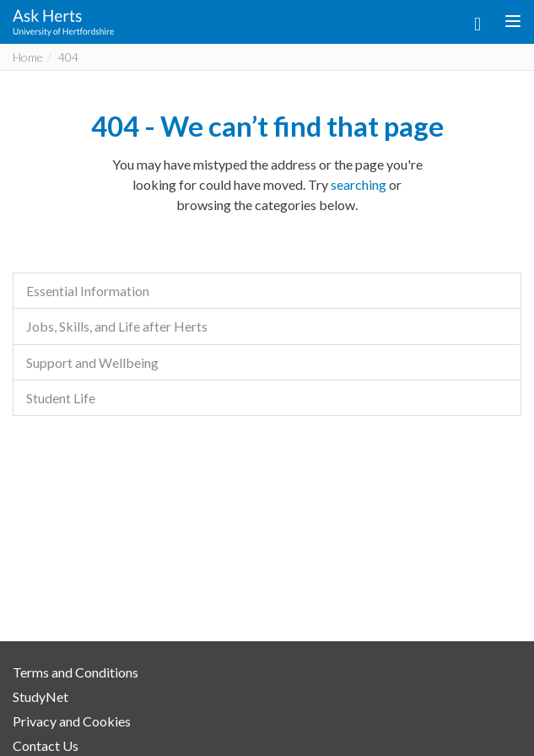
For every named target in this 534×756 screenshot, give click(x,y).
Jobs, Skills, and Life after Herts (117, 326)
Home (28, 57)
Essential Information (88, 291)
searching (359, 184)
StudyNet (40, 697)
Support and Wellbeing (92, 362)
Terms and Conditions (76, 672)
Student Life (61, 398)
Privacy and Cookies (72, 721)
